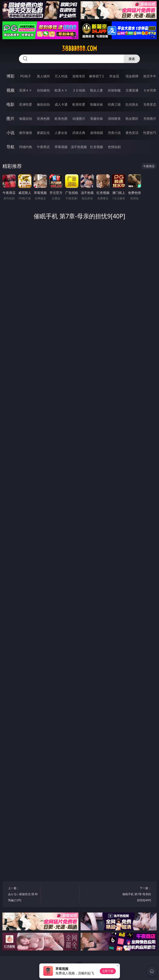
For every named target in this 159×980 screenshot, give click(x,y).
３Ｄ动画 (79, 90)
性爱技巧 (150, 133)
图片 (10, 118)
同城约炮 (26, 147)
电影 (10, 104)
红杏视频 (97, 147)
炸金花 (114, 76)
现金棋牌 (132, 76)
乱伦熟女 (132, 104)
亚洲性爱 (26, 104)
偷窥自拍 (26, 119)
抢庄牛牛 (150, 76)
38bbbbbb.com (79, 48)
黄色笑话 (132, 133)
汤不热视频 (79, 147)
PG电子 (25, 76)
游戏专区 (79, 76)
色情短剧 (114, 147)
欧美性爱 (79, 104)
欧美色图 (61, 119)
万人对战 (61, 76)
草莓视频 (61, 147)
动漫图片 (79, 119)
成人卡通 (61, 104)
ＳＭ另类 (150, 90)
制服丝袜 (97, 104)
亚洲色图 (43, 119)
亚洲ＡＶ (26, 90)
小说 (10, 133)
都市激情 (26, 133)
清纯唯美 (114, 119)
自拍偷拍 (43, 90)
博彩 (10, 76)
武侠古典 (79, 133)
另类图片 (150, 119)
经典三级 (114, 104)
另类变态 (150, 104)
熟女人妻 (97, 90)
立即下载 (108, 971)
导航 (10, 147)
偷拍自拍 (43, 104)
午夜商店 (43, 147)
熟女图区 (132, 119)
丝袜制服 (114, 90)
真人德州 (43, 76)
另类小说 (114, 133)
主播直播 (132, 90)
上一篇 (24, 895)
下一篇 (135, 895)
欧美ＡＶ (61, 90)
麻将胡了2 (96, 76)
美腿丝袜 (97, 119)
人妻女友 (61, 133)
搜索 (132, 59)
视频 (10, 90)
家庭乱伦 (43, 133)
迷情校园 (97, 133)
